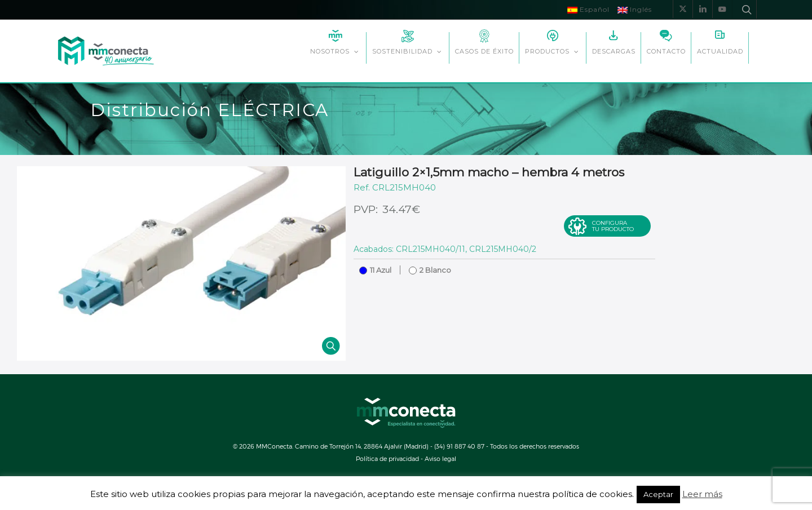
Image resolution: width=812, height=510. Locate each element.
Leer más (702, 494)
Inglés (635, 9)
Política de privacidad (387, 458)
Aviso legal (440, 458)
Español (588, 9)
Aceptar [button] (658, 494)
